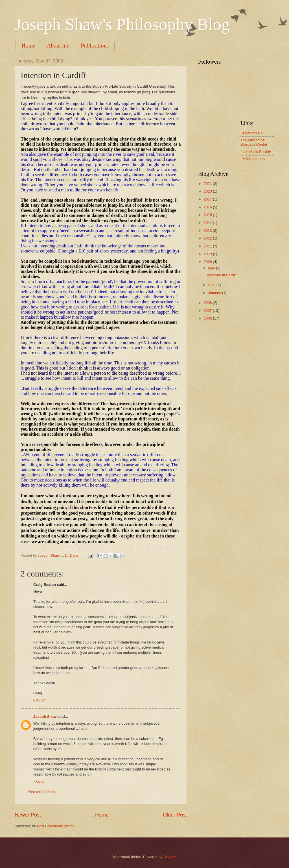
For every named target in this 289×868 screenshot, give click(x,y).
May (212, 268)
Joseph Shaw (45, 717)
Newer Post (28, 815)
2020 (208, 191)
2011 (208, 246)
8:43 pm (40, 700)
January (215, 293)
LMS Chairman (253, 159)
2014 (208, 223)
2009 (208, 262)
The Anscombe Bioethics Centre (254, 142)
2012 (208, 238)
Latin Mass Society (256, 152)
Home (28, 46)
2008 (208, 303)
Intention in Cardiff (222, 275)
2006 (208, 318)
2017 (208, 199)
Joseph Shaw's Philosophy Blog (122, 24)
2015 (208, 215)
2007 (208, 311)
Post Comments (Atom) (56, 826)
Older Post (175, 815)
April (212, 285)
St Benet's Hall (252, 133)
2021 (208, 184)
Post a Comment (41, 792)
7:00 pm (40, 781)
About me (58, 46)
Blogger (170, 857)
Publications (95, 46)
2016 (208, 207)
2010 (208, 254)
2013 (208, 231)
